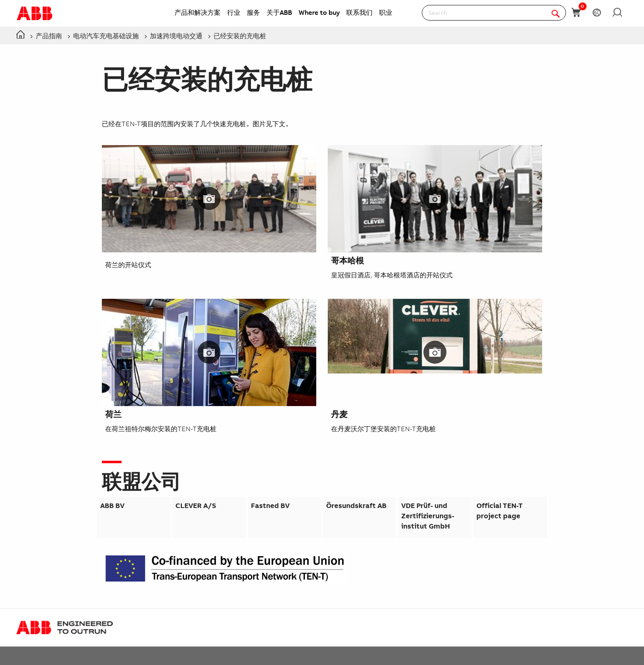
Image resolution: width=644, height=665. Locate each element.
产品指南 (49, 36)
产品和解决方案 (198, 12)
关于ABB (279, 12)
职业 (386, 12)
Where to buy (319, 12)
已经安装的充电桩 (240, 36)
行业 (234, 12)
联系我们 (359, 12)
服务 (253, 12)
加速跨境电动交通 (176, 36)
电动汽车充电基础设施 (106, 36)
